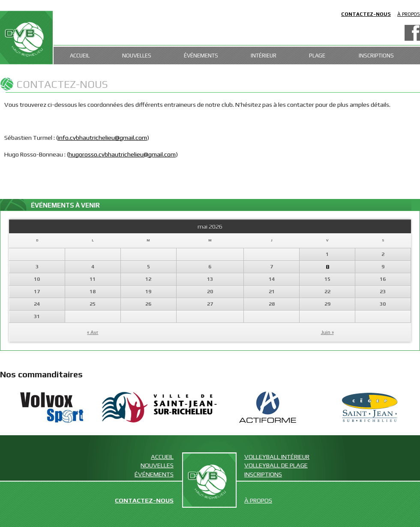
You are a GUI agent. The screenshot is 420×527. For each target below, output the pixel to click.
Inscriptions (376, 56)
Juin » (327, 332)
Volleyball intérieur (277, 456)
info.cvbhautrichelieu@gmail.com (102, 137)
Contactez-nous (366, 14)
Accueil (80, 56)
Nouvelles (137, 56)
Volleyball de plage (276, 465)
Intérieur (264, 56)
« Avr (93, 332)
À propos (409, 14)
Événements (201, 56)
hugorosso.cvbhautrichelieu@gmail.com (122, 154)
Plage (317, 56)
